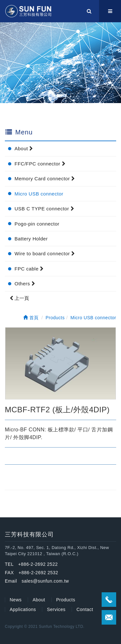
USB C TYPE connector (44, 209)
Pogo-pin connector (37, 224)
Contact (85, 609)
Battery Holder (31, 239)
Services (56, 609)
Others (25, 284)
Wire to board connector (45, 253)
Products (66, 600)
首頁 (31, 318)
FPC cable (29, 269)
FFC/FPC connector (40, 164)
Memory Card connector (45, 179)
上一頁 (19, 298)
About (24, 148)
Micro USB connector (39, 194)
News (16, 600)
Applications (23, 609)
